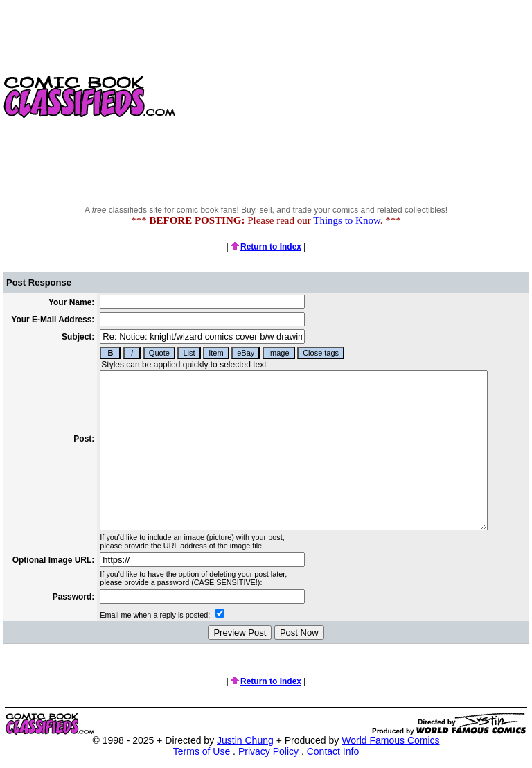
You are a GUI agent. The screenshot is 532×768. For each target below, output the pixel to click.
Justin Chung (245, 740)
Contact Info (333, 751)
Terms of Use (202, 751)
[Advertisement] (355, 97)
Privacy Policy (268, 751)
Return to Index (266, 247)
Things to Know (347, 220)
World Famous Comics (390, 740)
